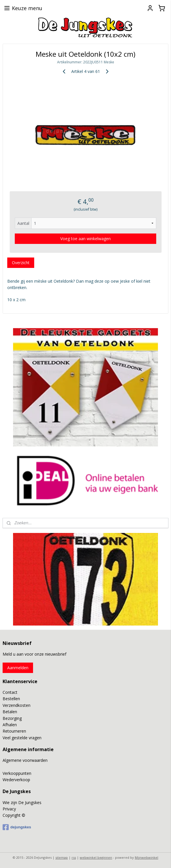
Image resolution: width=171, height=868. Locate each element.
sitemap (62, 857)
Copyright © (14, 815)
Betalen (10, 712)
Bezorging (12, 718)
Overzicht (21, 263)
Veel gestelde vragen (22, 738)
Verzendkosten (17, 705)
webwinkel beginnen (96, 857)
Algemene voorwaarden (25, 760)
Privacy (9, 809)
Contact (10, 692)
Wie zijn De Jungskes (22, 802)
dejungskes (17, 827)
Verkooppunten (17, 773)
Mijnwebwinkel (147, 857)
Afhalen (10, 725)
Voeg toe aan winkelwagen (85, 239)
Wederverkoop (16, 780)
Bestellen (11, 699)
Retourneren (14, 731)
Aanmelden (18, 668)
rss (74, 857)
